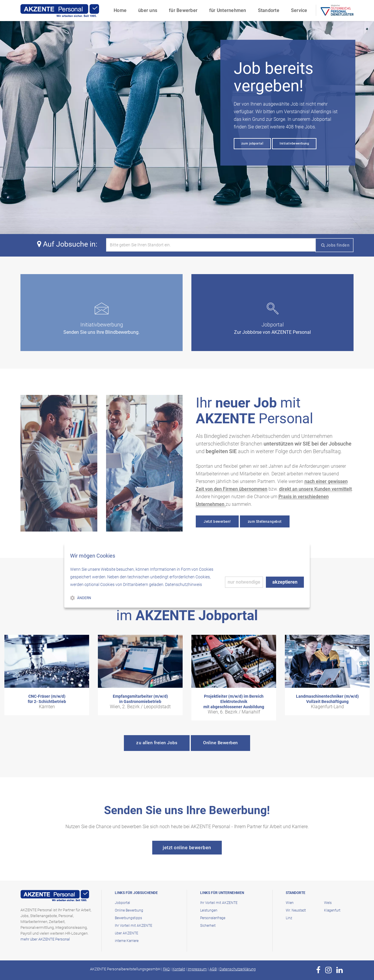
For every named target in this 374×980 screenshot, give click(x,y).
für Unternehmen (228, 10)
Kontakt (179, 969)
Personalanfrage (213, 918)
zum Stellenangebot (265, 522)
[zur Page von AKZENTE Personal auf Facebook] (318, 970)
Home (120, 10)
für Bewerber (183, 10)
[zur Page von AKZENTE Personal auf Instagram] (328, 970)
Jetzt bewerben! (217, 522)
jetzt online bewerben (187, 848)
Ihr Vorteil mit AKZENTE (134, 926)
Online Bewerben (220, 743)
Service (299, 10)
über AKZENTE (127, 933)
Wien (290, 903)
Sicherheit (208, 926)
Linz (289, 918)
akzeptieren (285, 582)
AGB (213, 969)
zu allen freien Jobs (157, 743)
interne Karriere (127, 941)
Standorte (269, 10)
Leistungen (209, 910)
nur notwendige (244, 582)
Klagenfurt (332, 910)
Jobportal (122, 903)
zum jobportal (252, 143)
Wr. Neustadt (296, 910)
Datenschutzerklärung (238, 969)
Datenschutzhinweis (183, 584)
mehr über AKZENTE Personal (45, 939)
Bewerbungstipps (128, 918)
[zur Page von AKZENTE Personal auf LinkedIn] (340, 970)
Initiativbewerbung (294, 143)
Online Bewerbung (129, 910)
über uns (148, 10)
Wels (328, 903)
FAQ (166, 969)
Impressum (197, 969)
